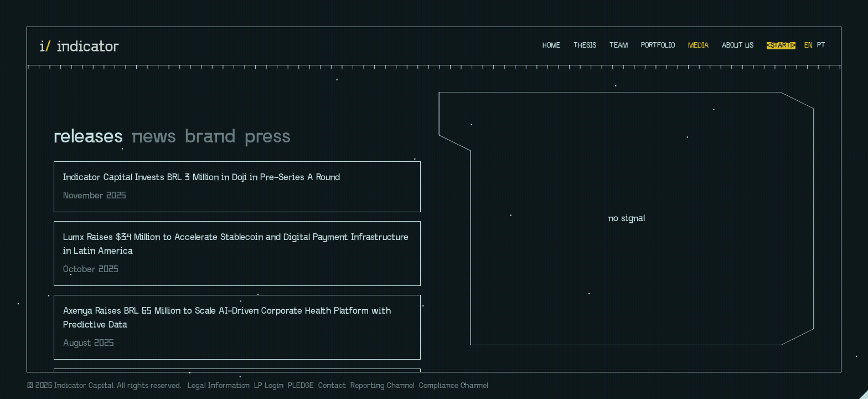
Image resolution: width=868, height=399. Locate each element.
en (808, 46)
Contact (332, 386)
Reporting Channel (383, 386)
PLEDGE (301, 386)
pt (821, 46)
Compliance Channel (454, 386)
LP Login (269, 386)
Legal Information (219, 386)
